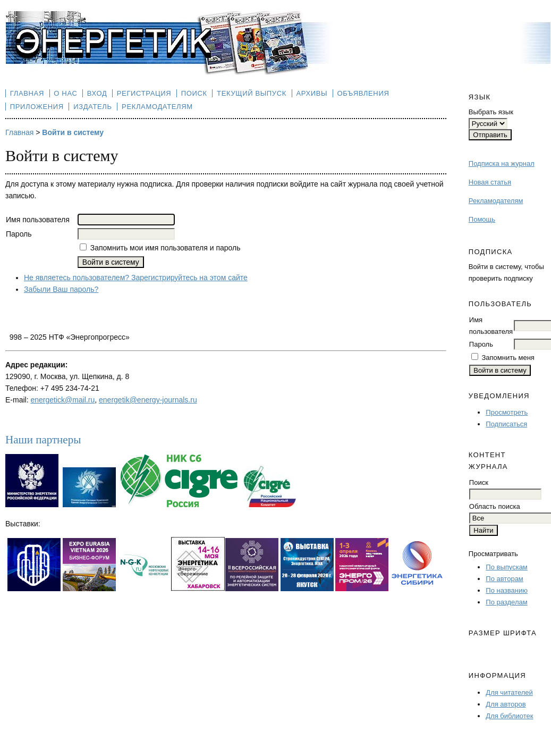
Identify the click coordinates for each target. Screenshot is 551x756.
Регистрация (144, 93)
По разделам (506, 602)
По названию (507, 590)
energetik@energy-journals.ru (148, 400)
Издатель (93, 107)
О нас (65, 93)
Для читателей (509, 692)
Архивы (312, 93)
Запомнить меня (508, 358)
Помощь (482, 219)
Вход (97, 93)
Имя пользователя (38, 220)
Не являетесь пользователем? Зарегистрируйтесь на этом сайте (136, 278)
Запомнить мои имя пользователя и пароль (166, 248)
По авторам (504, 579)
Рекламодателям (496, 201)
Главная (27, 93)
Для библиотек (509, 716)
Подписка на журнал (502, 163)
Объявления (363, 93)
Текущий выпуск (252, 93)
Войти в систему (73, 132)
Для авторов (506, 704)
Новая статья (490, 182)
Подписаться (506, 424)
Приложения (37, 107)
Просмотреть (507, 412)
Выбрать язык (491, 112)
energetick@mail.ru (62, 400)
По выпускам (506, 567)
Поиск (194, 93)
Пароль (481, 344)
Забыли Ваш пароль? (61, 289)
